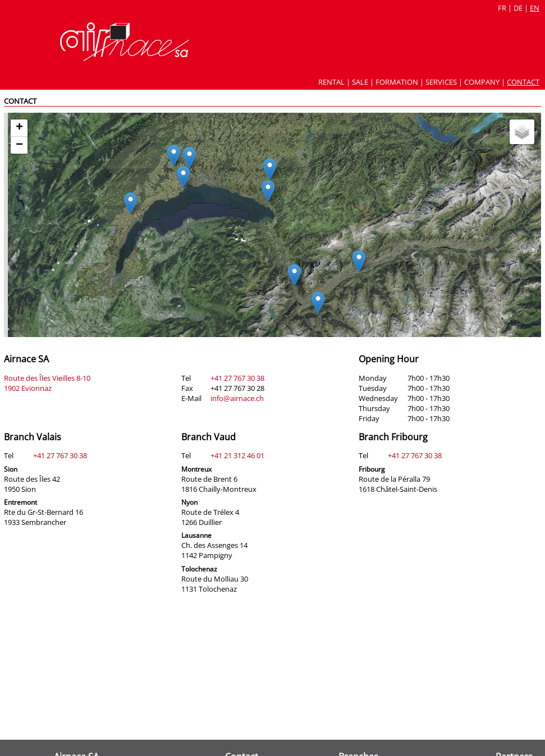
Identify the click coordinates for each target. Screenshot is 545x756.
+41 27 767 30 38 (237, 378)
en (535, 8)
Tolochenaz (199, 569)
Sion (11, 469)
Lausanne (196, 535)
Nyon (189, 502)
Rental (331, 82)
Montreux (196, 469)
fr (502, 8)
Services (441, 82)
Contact (523, 82)
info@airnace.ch (237, 398)
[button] (294, 275)
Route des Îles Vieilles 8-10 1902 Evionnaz (47, 383)
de (518, 8)
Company (482, 82)
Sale (360, 82)
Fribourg (372, 469)
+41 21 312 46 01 (237, 455)
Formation (397, 82)
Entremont (20, 502)
